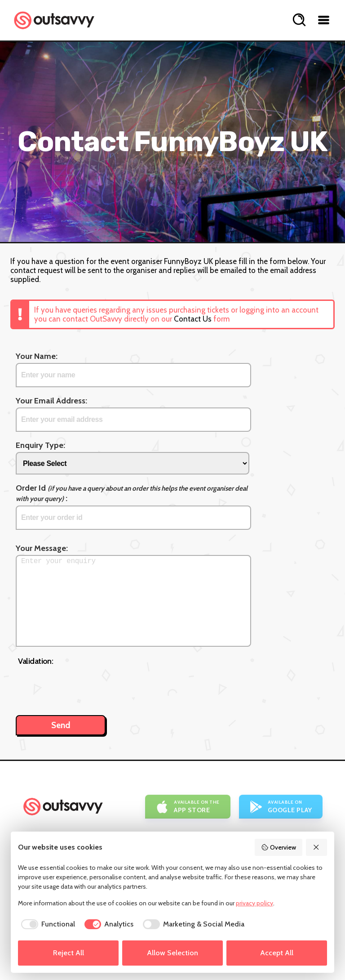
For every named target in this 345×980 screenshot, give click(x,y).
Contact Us (193, 319)
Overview (279, 847)
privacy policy (254, 903)
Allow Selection (172, 953)
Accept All (277, 953)
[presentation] (86, 686)
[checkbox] (46, 924)
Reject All (69, 953)
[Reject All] (317, 847)
